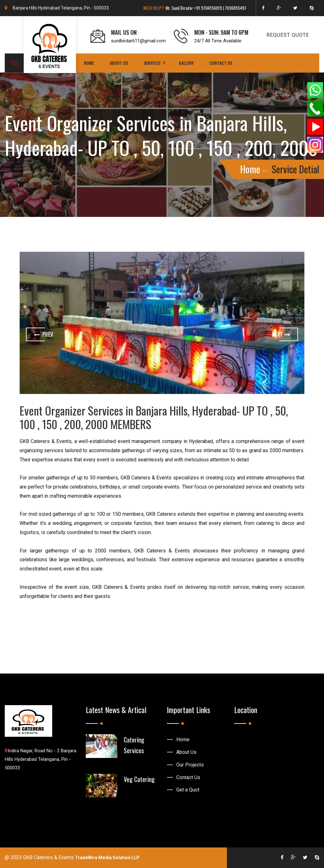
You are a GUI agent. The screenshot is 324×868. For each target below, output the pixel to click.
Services (152, 63)
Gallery (186, 63)
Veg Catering (139, 779)
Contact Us (221, 63)
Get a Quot (188, 790)
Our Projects (190, 765)
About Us (119, 63)
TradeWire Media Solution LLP (107, 858)
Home (89, 63)
